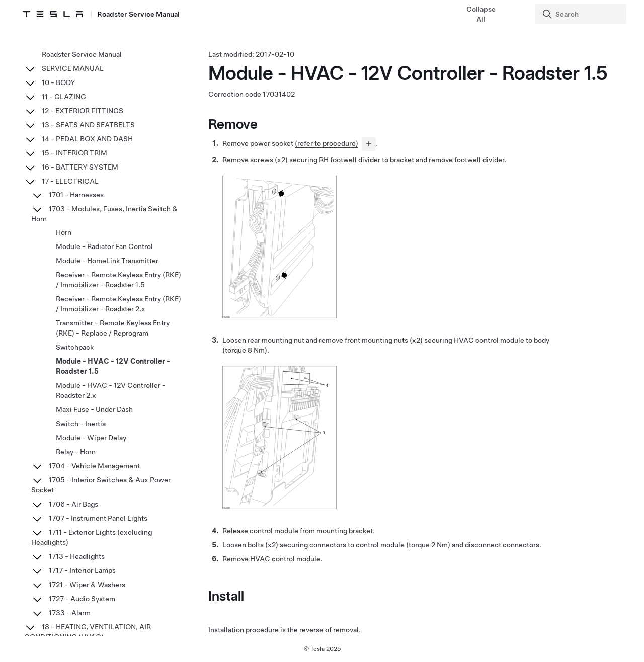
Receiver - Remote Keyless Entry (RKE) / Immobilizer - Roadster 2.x (118, 304)
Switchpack (75, 347)
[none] (279, 317)
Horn (64, 232)
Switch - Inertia (81, 424)
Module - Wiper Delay (91, 438)
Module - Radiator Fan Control (104, 246)
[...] (369, 145)
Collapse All (481, 14)
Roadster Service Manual (82, 54)
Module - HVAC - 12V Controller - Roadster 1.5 (113, 366)
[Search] (582, 14)
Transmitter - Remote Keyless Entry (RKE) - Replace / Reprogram (113, 328)
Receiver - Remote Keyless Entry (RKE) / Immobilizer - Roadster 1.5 (118, 280)
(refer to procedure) (327, 144)
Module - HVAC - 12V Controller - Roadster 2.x (111, 390)
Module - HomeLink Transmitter (107, 261)
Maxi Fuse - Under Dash (94, 409)
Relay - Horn (76, 452)
